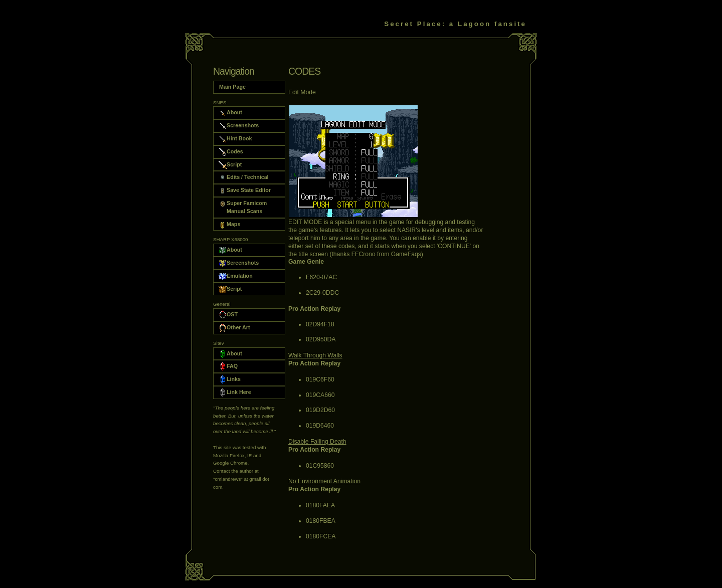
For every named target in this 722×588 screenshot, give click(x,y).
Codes (231, 152)
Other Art (234, 328)
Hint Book (235, 139)
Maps (229, 225)
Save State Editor (245, 190)
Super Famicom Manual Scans (243, 207)
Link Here (235, 393)
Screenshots (239, 126)
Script (230, 165)
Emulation (236, 276)
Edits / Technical (244, 177)
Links (230, 379)
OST (228, 315)
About (230, 113)
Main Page (232, 86)
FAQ (228, 366)
